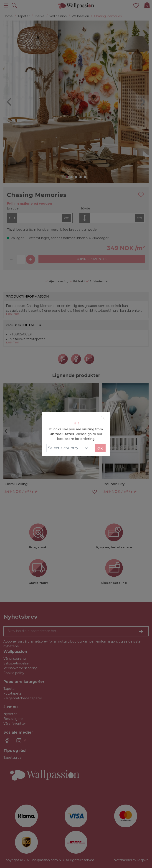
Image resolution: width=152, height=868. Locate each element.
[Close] (103, 418)
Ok (100, 448)
